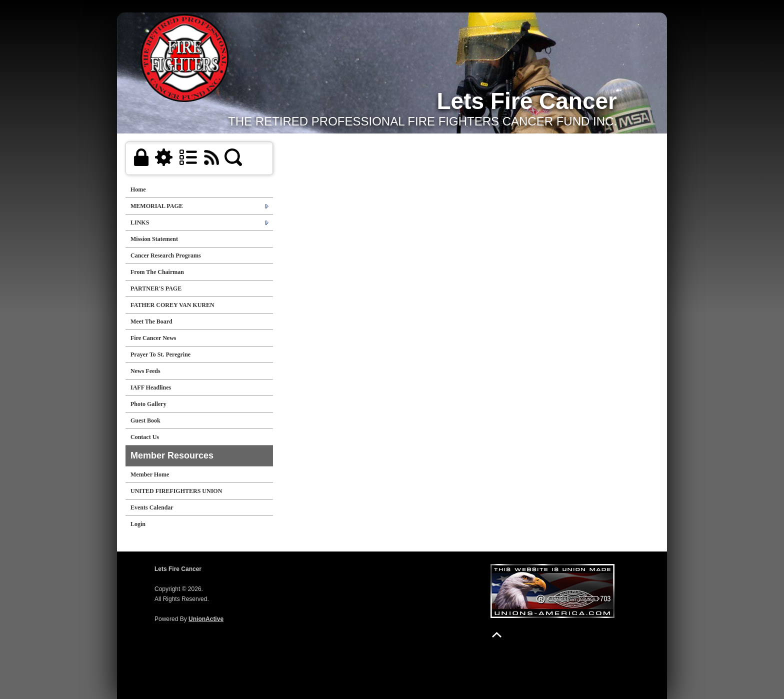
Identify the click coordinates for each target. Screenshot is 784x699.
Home (138, 189)
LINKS (140, 222)
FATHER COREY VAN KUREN (172, 305)
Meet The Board (151, 321)
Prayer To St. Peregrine (160, 354)
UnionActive (206, 619)
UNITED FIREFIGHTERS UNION (176, 491)
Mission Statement (154, 239)
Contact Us (145, 437)
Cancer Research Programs (166, 255)
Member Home (150, 474)
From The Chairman (157, 272)
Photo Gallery (148, 404)
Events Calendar (152, 507)
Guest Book (145, 420)
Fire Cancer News (153, 338)
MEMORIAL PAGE (157, 206)
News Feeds (145, 371)
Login (138, 524)
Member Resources (172, 455)
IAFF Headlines (151, 387)
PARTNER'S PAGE (156, 288)
